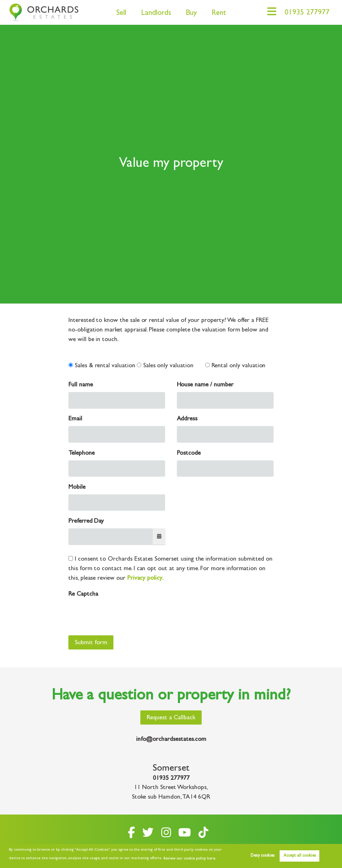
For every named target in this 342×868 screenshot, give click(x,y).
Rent (219, 14)
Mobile (77, 488)
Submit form (91, 643)
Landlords (156, 14)
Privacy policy (145, 579)
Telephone (82, 454)
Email (75, 419)
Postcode (189, 454)
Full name (81, 385)
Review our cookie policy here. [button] (190, 859)
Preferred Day (86, 522)
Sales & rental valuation (102, 366)
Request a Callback (171, 718)
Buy (191, 14)
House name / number (205, 385)
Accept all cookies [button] (300, 856)
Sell (121, 14)
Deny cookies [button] (262, 856)
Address (187, 419)
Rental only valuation (236, 366)
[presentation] (122, 615)
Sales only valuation (165, 366)
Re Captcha (83, 595)
